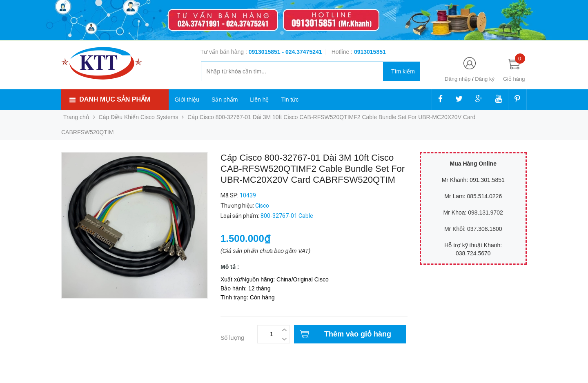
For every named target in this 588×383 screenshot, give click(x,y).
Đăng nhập (458, 79)
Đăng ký (485, 79)
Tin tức (290, 100)
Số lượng (232, 338)
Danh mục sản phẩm (115, 99)
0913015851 (265, 52)
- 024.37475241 (302, 52)
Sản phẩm (225, 100)
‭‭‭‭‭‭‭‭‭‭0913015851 (370, 52)
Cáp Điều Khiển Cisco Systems (139, 117)
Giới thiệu (187, 100)
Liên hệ (259, 100)
